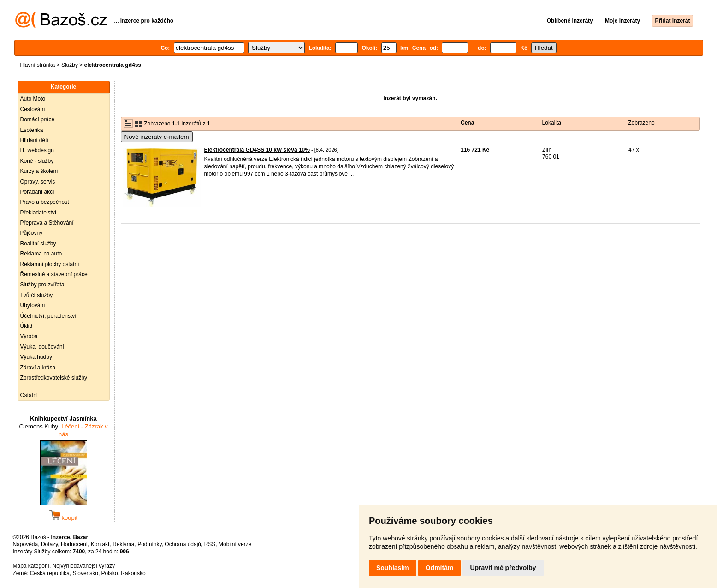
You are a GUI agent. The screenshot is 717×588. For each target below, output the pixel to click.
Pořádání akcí (37, 192)
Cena (467, 123)
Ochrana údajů (183, 544)
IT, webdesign (37, 150)
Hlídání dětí (34, 140)
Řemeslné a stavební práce (54, 274)
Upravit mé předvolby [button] (503, 568)
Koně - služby (37, 161)
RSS (210, 544)
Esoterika (32, 130)
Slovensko (86, 573)
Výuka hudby (36, 357)
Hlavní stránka (38, 65)
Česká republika (50, 573)
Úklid (27, 326)
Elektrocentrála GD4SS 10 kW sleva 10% (257, 150)
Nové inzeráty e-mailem (157, 137)
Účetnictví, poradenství (48, 316)
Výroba (29, 336)
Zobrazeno (641, 123)
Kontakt (100, 544)
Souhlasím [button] (393, 568)
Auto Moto (33, 99)
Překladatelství (39, 213)
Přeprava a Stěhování (47, 223)
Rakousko (133, 573)
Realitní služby (38, 244)
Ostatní (29, 395)
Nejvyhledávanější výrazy (84, 566)
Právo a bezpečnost (45, 202)
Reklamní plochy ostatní (50, 264)
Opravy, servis (38, 182)
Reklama (123, 544)
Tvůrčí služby (37, 295)
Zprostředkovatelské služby (54, 378)
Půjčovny (32, 233)
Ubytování (33, 305)
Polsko (110, 573)
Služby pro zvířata (42, 285)
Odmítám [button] (440, 568)
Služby (70, 65)
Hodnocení (74, 544)
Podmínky (149, 544)
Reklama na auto (41, 254)
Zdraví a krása (38, 368)
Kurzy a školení (39, 171)
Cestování (33, 109)
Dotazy (49, 544)
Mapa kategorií (31, 566)
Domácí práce (38, 119)
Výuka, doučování (42, 347)
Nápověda (26, 544)
